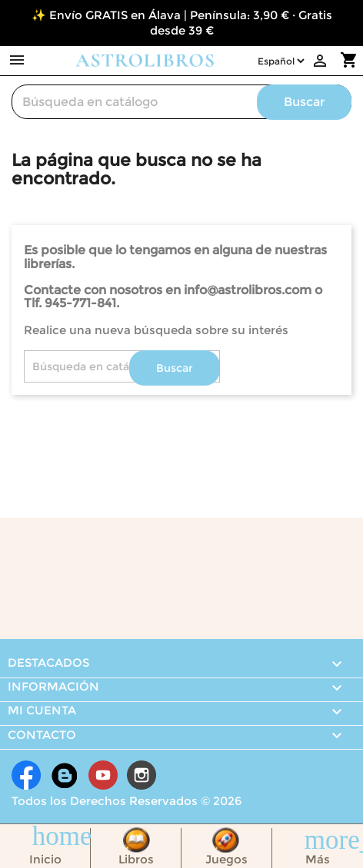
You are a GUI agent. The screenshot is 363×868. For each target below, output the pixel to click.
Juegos (226, 859)
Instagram (142, 775)
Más (318, 859)
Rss (65, 775)
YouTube (103, 775)
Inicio (45, 859)
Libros (136, 859)
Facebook (26, 775)
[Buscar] (181, 102)
